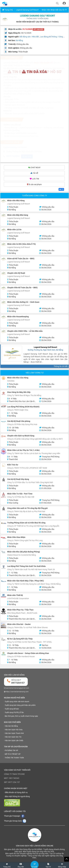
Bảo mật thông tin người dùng (17, 797)
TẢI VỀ (34, 174)
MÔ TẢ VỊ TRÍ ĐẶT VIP (13, 755)
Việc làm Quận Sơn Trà (13, 737)
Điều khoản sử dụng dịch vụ (16, 793)
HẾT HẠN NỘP (38, 29)
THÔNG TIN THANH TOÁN (14, 758)
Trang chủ (8, 10)
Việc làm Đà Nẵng (11, 726)
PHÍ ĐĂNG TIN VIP (11, 751)
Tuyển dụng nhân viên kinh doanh (17, 702)
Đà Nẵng (19, 40)
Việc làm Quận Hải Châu (14, 730)
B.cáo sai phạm (34, 185)
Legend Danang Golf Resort (27, 10)
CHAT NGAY (34, 168)
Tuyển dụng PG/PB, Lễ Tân (14, 713)
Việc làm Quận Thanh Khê (14, 734)
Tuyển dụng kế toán (12, 709)
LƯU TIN (34, 179)
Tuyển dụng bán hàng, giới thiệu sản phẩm (20, 705)
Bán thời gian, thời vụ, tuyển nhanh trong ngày (21, 717)
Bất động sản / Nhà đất (29, 37)
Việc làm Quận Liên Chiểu (14, 741)
